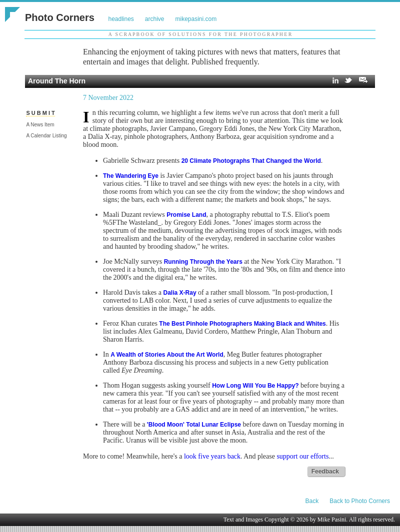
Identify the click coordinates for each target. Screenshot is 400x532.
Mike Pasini (332, 520)
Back (312, 501)
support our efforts (302, 456)
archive (155, 19)
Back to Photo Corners (360, 501)
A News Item (40, 125)
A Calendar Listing (46, 136)
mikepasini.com (196, 19)
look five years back (212, 456)
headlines (121, 19)
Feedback (325, 472)
